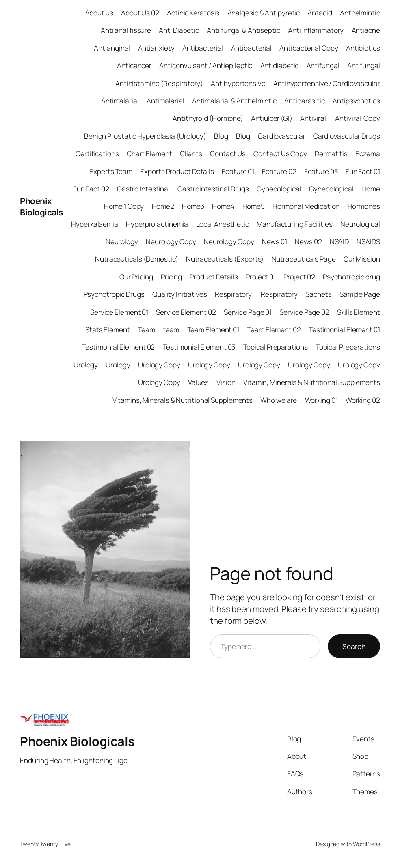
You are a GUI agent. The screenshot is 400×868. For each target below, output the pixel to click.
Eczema (368, 154)
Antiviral (314, 118)
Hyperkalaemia (95, 224)
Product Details (214, 277)
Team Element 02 (274, 330)
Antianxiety (156, 48)
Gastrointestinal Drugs (213, 189)
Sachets (318, 294)
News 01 (275, 242)
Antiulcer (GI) (272, 118)
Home (371, 189)
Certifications (97, 154)
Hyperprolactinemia (157, 224)
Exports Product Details (177, 171)
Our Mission (362, 259)
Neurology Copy (171, 242)
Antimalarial (120, 101)
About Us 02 (140, 13)
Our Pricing (136, 277)
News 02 (308, 242)
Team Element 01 (213, 330)
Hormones (364, 206)
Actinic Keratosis (193, 13)
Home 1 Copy (124, 206)
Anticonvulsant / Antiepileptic (206, 66)
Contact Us (228, 154)
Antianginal (112, 48)
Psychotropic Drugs (114, 294)
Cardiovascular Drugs (347, 136)
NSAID (339, 242)
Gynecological (279, 189)
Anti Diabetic (179, 30)
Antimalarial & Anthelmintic (234, 101)
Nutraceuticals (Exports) (225, 259)
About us (99, 13)
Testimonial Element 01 (344, 330)
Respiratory (234, 294)
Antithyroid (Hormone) (208, 118)
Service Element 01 (119, 312)
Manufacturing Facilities (295, 224)
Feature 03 (321, 171)
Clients (191, 154)
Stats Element (108, 330)
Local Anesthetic (223, 224)
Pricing (171, 277)
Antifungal (323, 66)
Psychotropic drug (351, 277)
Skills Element (359, 312)
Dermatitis (331, 154)
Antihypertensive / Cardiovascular (327, 83)
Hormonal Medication (306, 206)
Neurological (360, 224)
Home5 (254, 206)
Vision (226, 382)
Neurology (122, 242)
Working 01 (321, 400)
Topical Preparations (276, 347)
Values (198, 382)
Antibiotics (363, 48)
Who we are (279, 400)
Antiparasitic (305, 101)
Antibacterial (203, 48)
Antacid (320, 13)
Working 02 (363, 400)
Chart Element (149, 154)
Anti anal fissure (126, 30)
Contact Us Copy (280, 154)
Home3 (193, 206)
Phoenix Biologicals (41, 207)
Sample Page (360, 294)
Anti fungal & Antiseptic (243, 30)
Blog (221, 136)
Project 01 (261, 277)
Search (354, 646)
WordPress (366, 844)
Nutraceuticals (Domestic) (137, 259)
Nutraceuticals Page (304, 259)
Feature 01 (238, 171)
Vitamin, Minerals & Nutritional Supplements (312, 382)
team (171, 330)
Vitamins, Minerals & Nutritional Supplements (183, 400)
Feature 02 (279, 171)
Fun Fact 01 (363, 171)
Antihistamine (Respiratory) (159, 83)
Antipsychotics (356, 101)
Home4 (223, 206)
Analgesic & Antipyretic (264, 13)
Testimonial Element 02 (119, 347)
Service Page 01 (248, 312)
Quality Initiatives (180, 294)
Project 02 (299, 277)
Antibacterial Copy (309, 48)
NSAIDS (368, 242)
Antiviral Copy (358, 118)
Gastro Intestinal (143, 189)
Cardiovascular (282, 136)
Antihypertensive (238, 83)
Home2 (163, 206)
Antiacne (366, 30)
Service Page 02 (304, 312)
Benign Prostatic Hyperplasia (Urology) (145, 136)
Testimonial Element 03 (199, 347)
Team (146, 330)
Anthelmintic (360, 13)
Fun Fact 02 (91, 189)
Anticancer (134, 66)
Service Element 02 (186, 312)
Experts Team (111, 171)
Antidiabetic (280, 66)
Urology (86, 365)
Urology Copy (159, 365)
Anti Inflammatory (316, 30)
